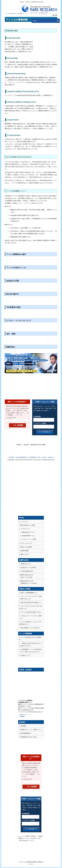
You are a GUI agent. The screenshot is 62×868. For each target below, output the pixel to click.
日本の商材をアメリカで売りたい (30, 628)
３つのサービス (25, 529)
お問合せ (50, 457)
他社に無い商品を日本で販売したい (31, 602)
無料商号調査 (25, 551)
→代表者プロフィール (25, 715)
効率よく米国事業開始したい (29, 593)
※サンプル (18, 415)
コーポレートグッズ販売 (29, 539)
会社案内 (12, 457)
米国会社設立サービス (28, 532)
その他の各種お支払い (27, 571)
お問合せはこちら (26, 564)
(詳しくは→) (31, 810)
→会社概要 (21, 716)
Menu (35, 22)
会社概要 (23, 726)
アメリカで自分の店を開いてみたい (31, 612)
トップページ (25, 522)
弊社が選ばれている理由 (28, 525)
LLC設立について (26, 655)
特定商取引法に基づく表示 (37, 457)
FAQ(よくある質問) (26, 547)
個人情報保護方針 (22, 457)
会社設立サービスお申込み (29, 567)
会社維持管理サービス (28, 536)
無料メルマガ (25, 554)
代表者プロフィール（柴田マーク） (31, 730)
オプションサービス (27, 543)
